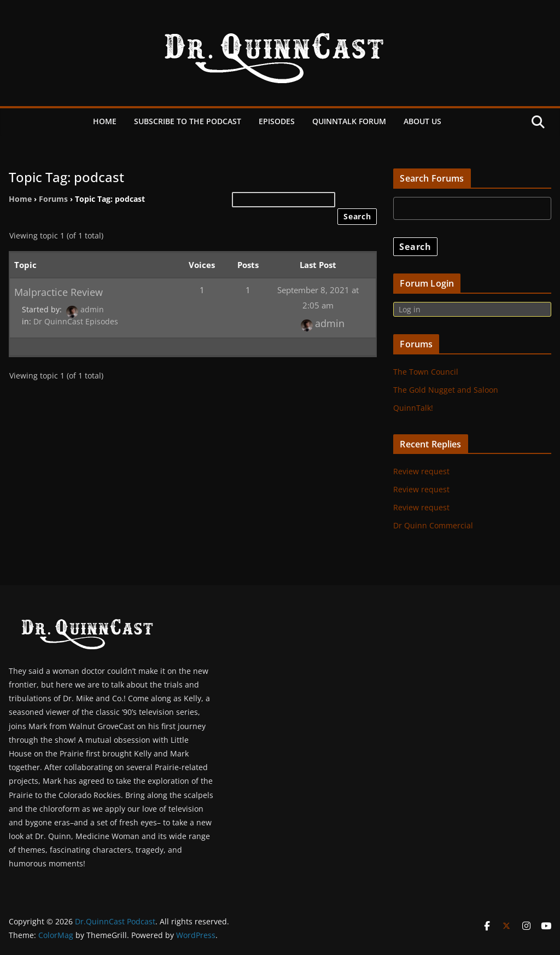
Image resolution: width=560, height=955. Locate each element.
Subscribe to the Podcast (188, 121)
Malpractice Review (59, 292)
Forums (53, 199)
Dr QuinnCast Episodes (76, 321)
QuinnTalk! (413, 408)
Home (105, 121)
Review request (421, 471)
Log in (410, 309)
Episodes (277, 121)
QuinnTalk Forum (349, 121)
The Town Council (426, 372)
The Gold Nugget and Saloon (446, 390)
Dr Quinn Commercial (433, 525)
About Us (422, 121)
